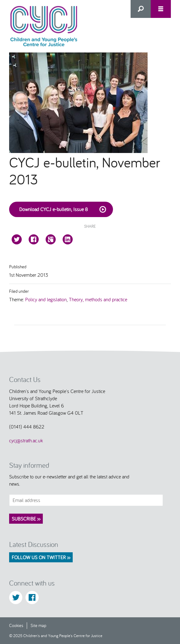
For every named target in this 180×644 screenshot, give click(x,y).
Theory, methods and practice (98, 299)
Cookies (16, 625)
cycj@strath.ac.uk (26, 440)
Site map (38, 625)
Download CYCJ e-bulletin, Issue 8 (64, 210)
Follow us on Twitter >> (41, 557)
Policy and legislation (46, 299)
